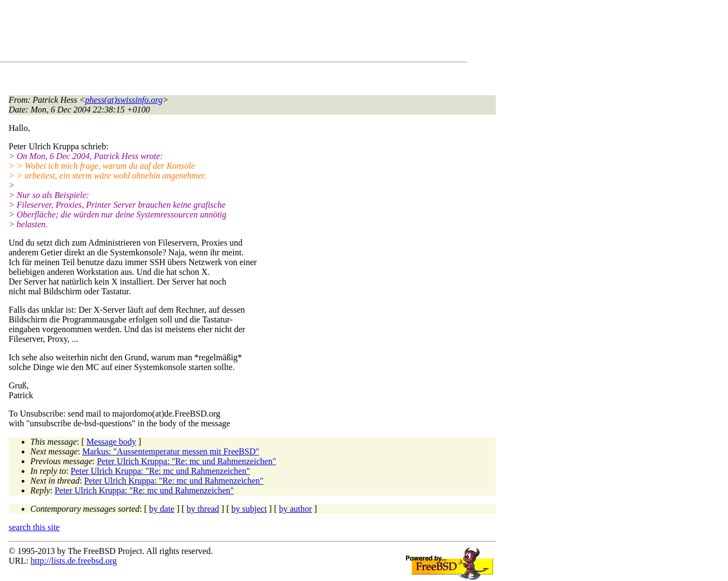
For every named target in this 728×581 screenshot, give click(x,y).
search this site (34, 527)
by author (295, 509)
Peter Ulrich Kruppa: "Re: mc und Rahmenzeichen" (186, 461)
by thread (203, 509)
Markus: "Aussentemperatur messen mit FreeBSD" (171, 451)
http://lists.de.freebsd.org (73, 561)
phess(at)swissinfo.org (124, 100)
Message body (112, 442)
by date (162, 509)
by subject (249, 509)
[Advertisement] (206, 33)
